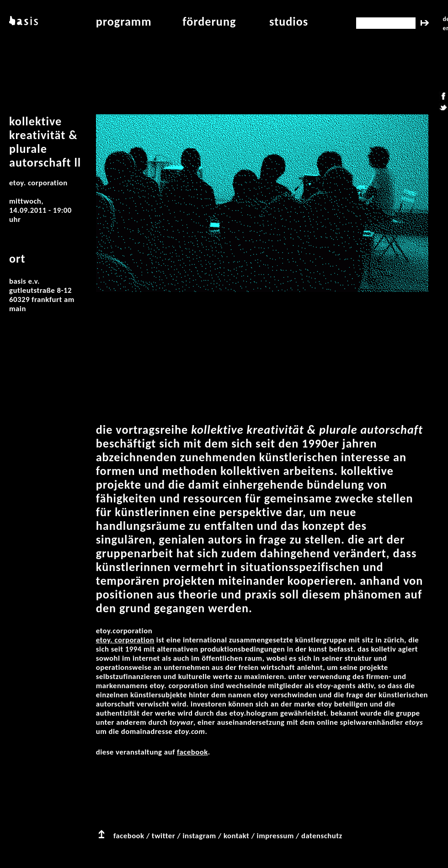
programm (124, 22)
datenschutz (322, 836)
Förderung (209, 22)
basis (23, 22)
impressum (275, 836)
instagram (199, 836)
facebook (192, 752)
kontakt (236, 836)
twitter (163, 836)
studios (289, 22)
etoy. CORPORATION (125, 640)
